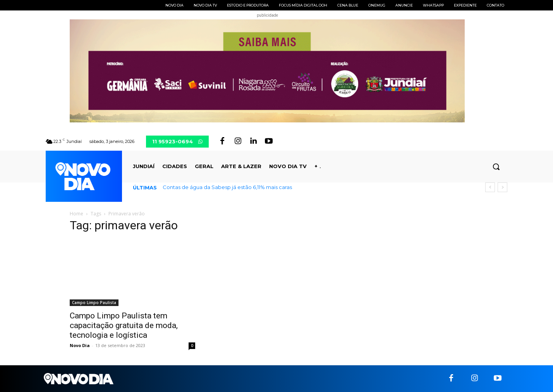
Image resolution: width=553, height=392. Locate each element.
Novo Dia (80, 345)
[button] (496, 167)
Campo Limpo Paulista (94, 303)
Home (76, 214)
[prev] (490, 187)
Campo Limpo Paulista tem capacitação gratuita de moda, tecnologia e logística (124, 325)
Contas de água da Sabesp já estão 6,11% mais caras (227, 187)
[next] (502, 187)
